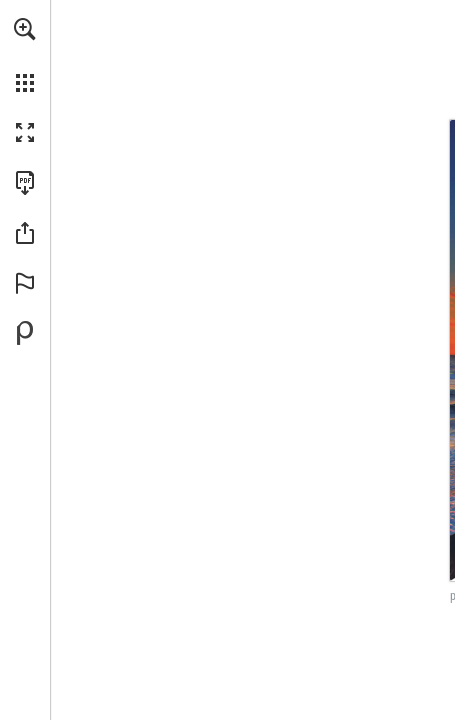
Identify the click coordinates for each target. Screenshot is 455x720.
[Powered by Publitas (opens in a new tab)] (25, 333)
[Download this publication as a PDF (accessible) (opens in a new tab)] (25, 183)
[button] (25, 29)
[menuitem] (25, 55)
